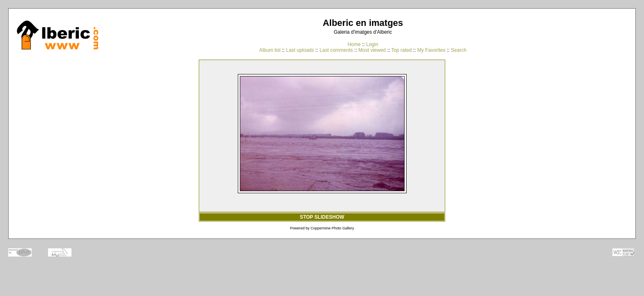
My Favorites (431, 50)
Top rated (401, 50)
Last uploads (300, 50)
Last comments (336, 50)
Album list (270, 50)
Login (372, 44)
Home (354, 44)
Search (459, 50)
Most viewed (372, 50)
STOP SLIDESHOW (322, 217)
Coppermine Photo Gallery (332, 228)
